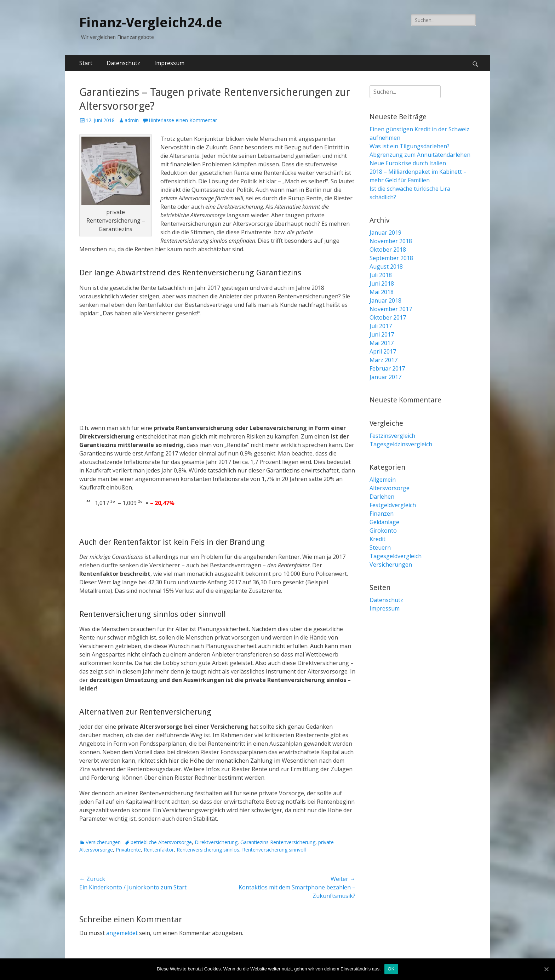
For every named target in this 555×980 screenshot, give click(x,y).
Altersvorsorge (390, 488)
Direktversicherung (216, 842)
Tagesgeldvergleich (396, 556)
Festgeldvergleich (393, 505)
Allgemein (383, 480)
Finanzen (382, 514)
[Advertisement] (217, 374)
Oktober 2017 (388, 317)
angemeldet (122, 933)
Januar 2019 (385, 233)
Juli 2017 (381, 326)
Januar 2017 (385, 377)
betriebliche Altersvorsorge (161, 842)
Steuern (380, 548)
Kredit (377, 539)
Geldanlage (384, 522)
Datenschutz (123, 63)
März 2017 (384, 360)
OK (391, 969)
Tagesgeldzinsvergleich (401, 444)
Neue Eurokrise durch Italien (408, 163)
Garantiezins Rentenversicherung (278, 842)
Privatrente (128, 850)
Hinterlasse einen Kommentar (183, 120)
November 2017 (391, 309)
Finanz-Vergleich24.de (151, 23)
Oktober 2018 (388, 250)
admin (132, 120)
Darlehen (382, 497)
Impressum (169, 63)
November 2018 (391, 241)
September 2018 (391, 258)
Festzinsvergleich (392, 436)
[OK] (546, 969)
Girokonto (383, 531)
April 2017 (383, 351)
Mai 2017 (382, 343)
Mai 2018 (382, 292)
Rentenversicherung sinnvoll (274, 850)
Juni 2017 (382, 334)
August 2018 (386, 267)
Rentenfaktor (159, 850)
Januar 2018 (385, 300)
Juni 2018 (382, 283)
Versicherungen (103, 842)
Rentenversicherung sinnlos (208, 850)
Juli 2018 (381, 275)
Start (86, 63)
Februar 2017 (387, 368)
